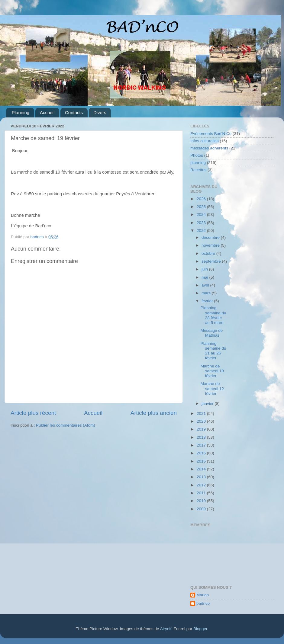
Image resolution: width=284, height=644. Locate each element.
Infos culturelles (205, 141)
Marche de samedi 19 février (212, 371)
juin (205, 269)
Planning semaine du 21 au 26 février (213, 351)
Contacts (74, 112)
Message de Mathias (212, 333)
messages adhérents (209, 148)
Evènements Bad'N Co (211, 134)
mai (205, 277)
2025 (202, 207)
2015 (202, 461)
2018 (202, 437)
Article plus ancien (154, 413)
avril (206, 285)
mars (207, 293)
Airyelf (166, 629)
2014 (202, 469)
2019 (202, 429)
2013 (202, 477)
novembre (211, 245)
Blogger (200, 629)
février (208, 301)
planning (198, 163)
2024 (202, 215)
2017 (202, 445)
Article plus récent (33, 413)
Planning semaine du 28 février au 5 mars (213, 315)
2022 (202, 231)
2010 (202, 501)
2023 (202, 223)
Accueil (47, 112)
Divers (100, 112)
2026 (202, 199)
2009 (202, 509)
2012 (202, 485)
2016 (202, 453)
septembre (212, 261)
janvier (208, 404)
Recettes (198, 170)
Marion (203, 595)
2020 (202, 421)
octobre (209, 253)
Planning (21, 112)
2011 (202, 493)
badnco (203, 603)
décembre (211, 237)
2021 (202, 413)
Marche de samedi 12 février (212, 388)
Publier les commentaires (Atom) (66, 425)
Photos (197, 155)
